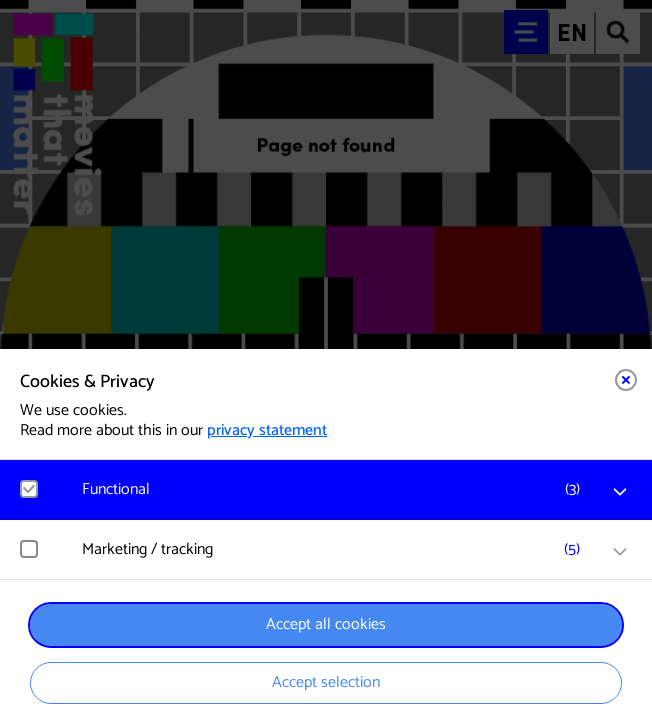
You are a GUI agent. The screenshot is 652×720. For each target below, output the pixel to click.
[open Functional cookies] (620, 492)
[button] (336, 489)
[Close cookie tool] (626, 380)
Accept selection (326, 682)
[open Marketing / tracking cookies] (620, 552)
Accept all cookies (326, 624)
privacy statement (267, 430)
